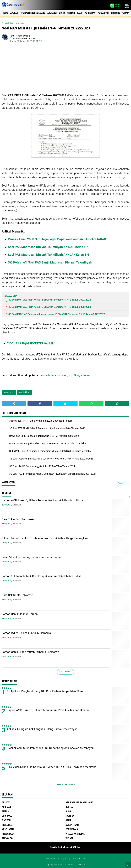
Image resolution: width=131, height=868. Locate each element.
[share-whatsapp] (91, 404)
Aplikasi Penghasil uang (33, 13)
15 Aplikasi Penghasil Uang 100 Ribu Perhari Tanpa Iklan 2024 (45, 691)
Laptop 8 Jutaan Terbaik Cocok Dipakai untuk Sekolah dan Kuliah (42, 576)
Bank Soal (9, 23)
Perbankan (103, 13)
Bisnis (62, 13)
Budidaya (7, 816)
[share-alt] (14, 404)
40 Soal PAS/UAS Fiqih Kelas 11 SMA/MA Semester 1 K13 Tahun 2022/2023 (50, 300)
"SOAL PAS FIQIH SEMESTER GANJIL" (31, 343)
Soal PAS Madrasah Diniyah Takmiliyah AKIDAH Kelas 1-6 (48, 247)
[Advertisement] (65, 69)
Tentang (76, 859)
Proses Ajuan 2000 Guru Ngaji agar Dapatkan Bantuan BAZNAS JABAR (57, 239)
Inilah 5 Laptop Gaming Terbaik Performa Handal (32, 557)
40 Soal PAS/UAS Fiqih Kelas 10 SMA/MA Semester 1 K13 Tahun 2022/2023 (50, 307)
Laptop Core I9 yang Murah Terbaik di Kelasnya (30, 652)
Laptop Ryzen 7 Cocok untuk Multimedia (26, 633)
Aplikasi (14, 13)
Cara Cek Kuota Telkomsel (18, 595)
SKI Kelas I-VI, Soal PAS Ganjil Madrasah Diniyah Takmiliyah (50, 262)
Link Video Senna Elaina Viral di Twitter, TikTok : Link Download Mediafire (52, 767)
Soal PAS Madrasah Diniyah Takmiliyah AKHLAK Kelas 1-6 (48, 255)
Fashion (70, 816)
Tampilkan (123, 483)
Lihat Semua (65, 672)
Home (5, 13)
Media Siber (50, 859)
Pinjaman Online (75, 834)
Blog (68, 811)
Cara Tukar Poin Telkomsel (18, 519)
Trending (116, 13)
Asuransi (52, 13)
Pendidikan (90, 13)
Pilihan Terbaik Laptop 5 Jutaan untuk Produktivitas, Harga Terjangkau (45, 538)
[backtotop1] (128, 865)
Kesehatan (8, 829)
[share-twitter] (65, 404)
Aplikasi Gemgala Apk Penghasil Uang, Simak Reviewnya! (42, 729)
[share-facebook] (40, 404)
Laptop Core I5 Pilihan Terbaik (20, 614)
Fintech (71, 13)
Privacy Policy (64, 859)
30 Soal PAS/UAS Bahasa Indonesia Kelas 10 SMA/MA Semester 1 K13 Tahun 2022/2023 (57, 314)
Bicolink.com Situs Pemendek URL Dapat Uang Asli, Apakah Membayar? (51, 748)
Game (80, 13)
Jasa (84, 859)
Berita (69, 807)
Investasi (7, 825)
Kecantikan (72, 825)
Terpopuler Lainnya (65, 785)
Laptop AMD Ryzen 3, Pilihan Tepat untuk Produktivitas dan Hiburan (43, 500)
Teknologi (7, 838)
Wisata (126, 13)
